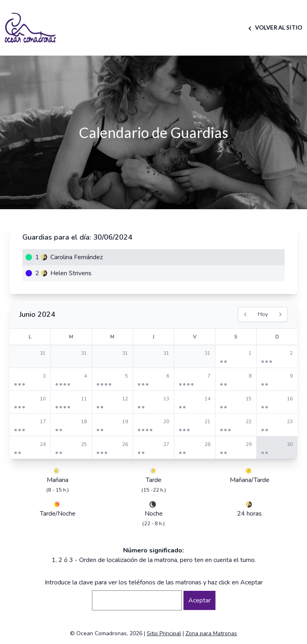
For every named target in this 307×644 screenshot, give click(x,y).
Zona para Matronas (211, 633)
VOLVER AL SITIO (274, 27)
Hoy (263, 314)
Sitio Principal (164, 633)
